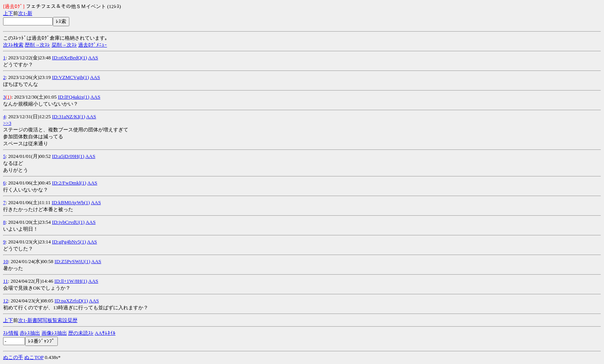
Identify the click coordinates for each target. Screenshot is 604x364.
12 (6, 301)
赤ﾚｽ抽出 (30, 333)
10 (6, 261)
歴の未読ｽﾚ (81, 333)
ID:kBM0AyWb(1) (71, 202)
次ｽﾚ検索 (13, 45)
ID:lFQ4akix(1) (74, 97)
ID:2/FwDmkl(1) (69, 183)
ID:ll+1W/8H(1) (71, 281)
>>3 (7, 123)
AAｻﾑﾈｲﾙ (105, 333)
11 (6, 281)
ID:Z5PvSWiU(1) (73, 261)
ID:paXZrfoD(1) (71, 301)
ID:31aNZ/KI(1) (69, 117)
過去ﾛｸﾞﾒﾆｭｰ (93, 45)
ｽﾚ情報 (11, 333)
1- (25, 13)
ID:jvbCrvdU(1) (68, 222)
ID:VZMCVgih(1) (70, 77)
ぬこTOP (34, 357)
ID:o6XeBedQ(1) (70, 58)
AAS (93, 58)
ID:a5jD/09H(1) (68, 156)
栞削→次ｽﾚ (64, 45)
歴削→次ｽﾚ (37, 45)
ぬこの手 (13, 357)
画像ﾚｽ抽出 (54, 333)
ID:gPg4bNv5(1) (69, 242)
